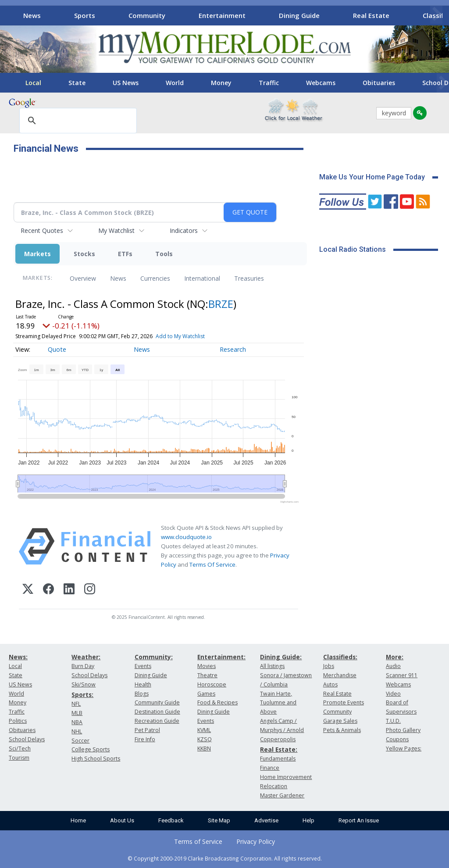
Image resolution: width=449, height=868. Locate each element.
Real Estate (371, 15)
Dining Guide (299, 15)
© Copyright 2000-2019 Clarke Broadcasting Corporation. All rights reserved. (225, 858)
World (175, 83)
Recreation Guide (157, 721)
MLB (77, 713)
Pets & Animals (342, 730)
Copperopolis (278, 739)
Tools (164, 254)
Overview (83, 278)
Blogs (142, 694)
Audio (393, 666)
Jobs (329, 666)
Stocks (84, 254)
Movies (207, 666)
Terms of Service (198, 841)
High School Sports (96, 759)
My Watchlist (116, 230)
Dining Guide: (281, 657)
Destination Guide (157, 712)
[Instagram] (90, 590)
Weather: (86, 657)
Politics (18, 721)
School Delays (27, 739)
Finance (270, 768)
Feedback (171, 820)
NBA (77, 722)
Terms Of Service (212, 564)
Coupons (397, 739)
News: (18, 657)
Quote (57, 349)
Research (233, 349)
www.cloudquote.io (186, 537)
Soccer (80, 741)
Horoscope (212, 684)
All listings (272, 666)
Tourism (19, 758)
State (77, 83)
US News (126, 83)
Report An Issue (359, 820)
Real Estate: (279, 749)
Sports (85, 15)
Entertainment (222, 15)
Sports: (82, 695)
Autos (330, 684)
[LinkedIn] (69, 590)
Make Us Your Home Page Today (372, 177)
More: (395, 657)
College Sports (91, 749)
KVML (204, 730)
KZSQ (205, 739)
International (202, 278)
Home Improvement (286, 777)
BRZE (221, 304)
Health (143, 684)
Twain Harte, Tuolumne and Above (278, 703)
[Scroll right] (436, 14)
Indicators (184, 230)
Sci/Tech (20, 748)
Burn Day (83, 666)
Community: (154, 657)
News (32, 15)
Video (393, 694)
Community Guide (157, 702)
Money (221, 83)
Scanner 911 (402, 675)
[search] (77, 121)
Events (143, 666)
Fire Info (145, 739)
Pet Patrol (147, 730)
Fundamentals (278, 759)
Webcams (321, 83)
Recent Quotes (42, 230)
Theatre (207, 675)
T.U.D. (393, 721)
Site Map (219, 820)
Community (147, 15)
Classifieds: (340, 657)
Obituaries (379, 83)
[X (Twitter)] (28, 590)
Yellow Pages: (404, 748)
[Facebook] (48, 590)
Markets (37, 254)
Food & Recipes (217, 702)
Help (308, 820)
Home (78, 820)
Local (33, 83)
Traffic (269, 83)
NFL (76, 704)
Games (206, 694)
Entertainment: (221, 657)
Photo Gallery (403, 730)
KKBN (204, 748)
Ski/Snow (84, 684)
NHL (77, 731)
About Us (122, 820)
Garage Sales (340, 721)
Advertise (266, 820)
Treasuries (249, 278)
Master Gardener (282, 795)
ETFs (125, 254)
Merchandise (340, 675)
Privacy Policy (256, 841)
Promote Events (344, 702)
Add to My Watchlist (180, 336)
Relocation (274, 786)
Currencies (155, 278)
